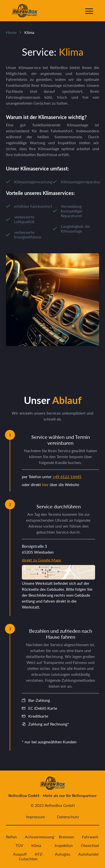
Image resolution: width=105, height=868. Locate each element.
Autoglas (63, 854)
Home (11, 32)
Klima (36, 845)
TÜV (19, 845)
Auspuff (20, 854)
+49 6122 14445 (67, 477)
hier (45, 484)
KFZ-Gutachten (31, 856)
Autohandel (88, 854)
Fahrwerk (90, 837)
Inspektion (64, 845)
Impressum (35, 817)
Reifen (11, 837)
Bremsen (66, 837)
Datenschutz (68, 817)
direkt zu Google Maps (41, 560)
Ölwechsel (90, 845)
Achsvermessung (39, 837)
